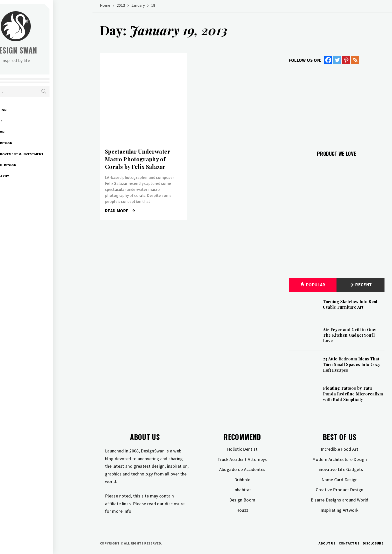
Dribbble (242, 480)
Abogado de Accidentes (242, 469)
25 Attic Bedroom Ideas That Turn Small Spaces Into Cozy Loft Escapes (352, 364)
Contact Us (349, 543)
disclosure (175, 504)
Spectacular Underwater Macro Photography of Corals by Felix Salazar (138, 159)
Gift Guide (32, 121)
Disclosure (373, 543)
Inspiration (33, 132)
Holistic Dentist (242, 449)
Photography (35, 176)
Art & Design (34, 110)
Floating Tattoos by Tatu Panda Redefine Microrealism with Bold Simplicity (353, 394)
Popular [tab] (313, 285)
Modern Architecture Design (339, 459)
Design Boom (242, 500)
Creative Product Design (339, 490)
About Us (327, 543)
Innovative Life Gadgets (340, 469)
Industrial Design (39, 165)
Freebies (30, 198)
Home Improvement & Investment (53, 154)
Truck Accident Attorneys (242, 459)
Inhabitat (242, 490)
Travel (29, 187)
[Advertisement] (337, 104)
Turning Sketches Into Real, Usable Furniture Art (351, 304)
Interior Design (37, 143)
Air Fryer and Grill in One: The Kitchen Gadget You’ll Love (350, 335)
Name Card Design (340, 480)
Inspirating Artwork (339, 510)
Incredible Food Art (339, 449)
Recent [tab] (361, 285)
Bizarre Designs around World (340, 500)
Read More (120, 211)
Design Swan (55, 50)
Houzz (242, 510)
